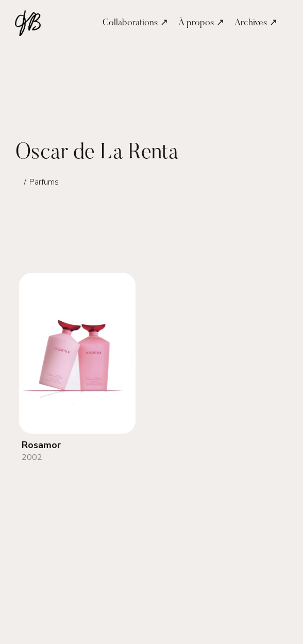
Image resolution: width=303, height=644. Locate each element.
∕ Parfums (41, 182)
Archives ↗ (256, 23)
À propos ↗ (201, 23)
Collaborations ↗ (135, 23)
